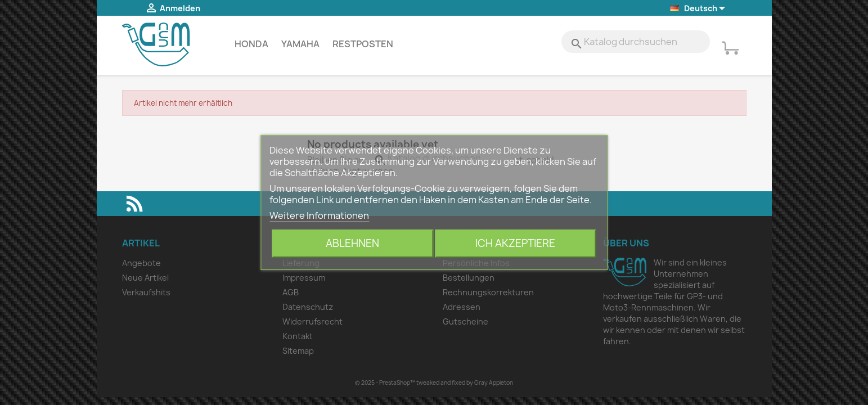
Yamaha (300, 44)
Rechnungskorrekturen (488, 292)
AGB (291, 292)
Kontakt (298, 336)
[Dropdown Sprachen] (698, 9)
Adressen (462, 307)
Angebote (141, 263)
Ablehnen (352, 243)
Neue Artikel (145, 278)
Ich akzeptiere (515, 243)
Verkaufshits (146, 292)
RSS (134, 204)
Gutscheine (466, 321)
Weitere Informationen (319, 215)
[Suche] (636, 42)
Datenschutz (308, 307)
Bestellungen (469, 278)
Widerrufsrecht (312, 321)
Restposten (363, 44)
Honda (251, 44)
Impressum (304, 278)
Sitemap (298, 351)
